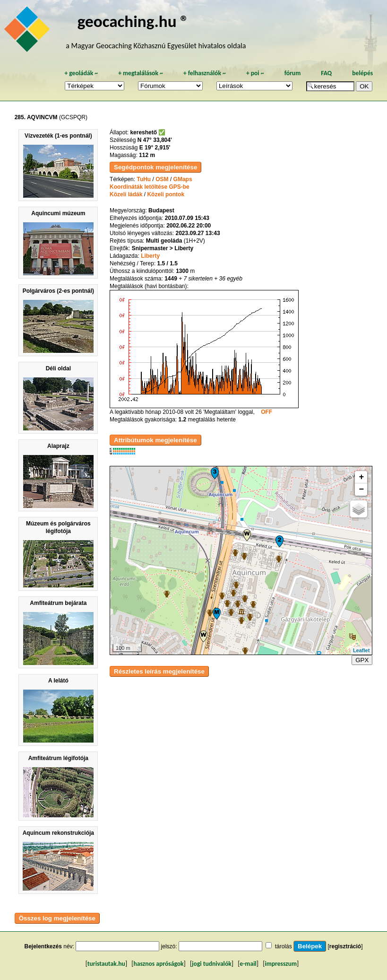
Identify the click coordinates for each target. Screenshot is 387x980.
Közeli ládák (126, 194)
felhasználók (205, 73)
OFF (267, 412)
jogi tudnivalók (212, 964)
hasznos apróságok (158, 964)
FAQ (326, 73)
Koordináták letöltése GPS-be (150, 187)
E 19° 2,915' (155, 148)
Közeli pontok (166, 194)
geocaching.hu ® (133, 21)
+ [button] (361, 477)
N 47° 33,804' (155, 140)
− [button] (361, 490)
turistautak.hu (106, 964)
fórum (293, 73)
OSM (162, 179)
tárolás (284, 946)
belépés (362, 73)
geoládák (81, 73)
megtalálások (141, 73)
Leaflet (361, 650)
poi (255, 73)
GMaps (183, 179)
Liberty (150, 256)
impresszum (281, 964)
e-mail (248, 964)
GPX (362, 660)
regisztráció (345, 946)
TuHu (144, 179)
